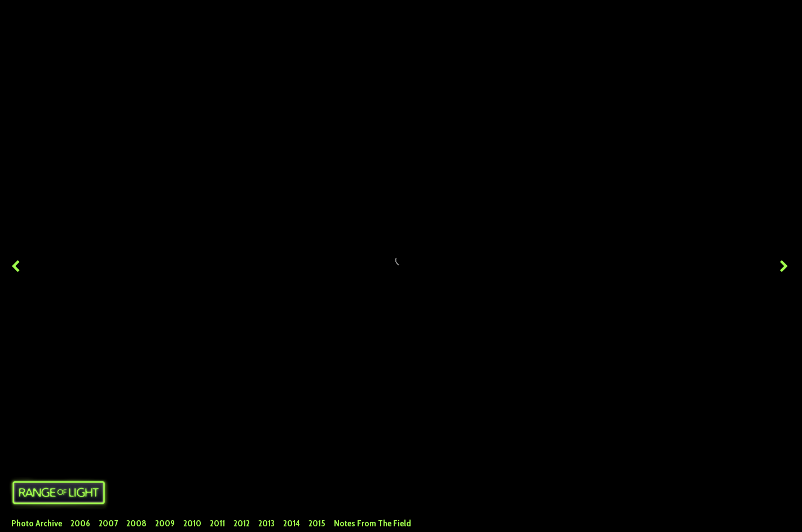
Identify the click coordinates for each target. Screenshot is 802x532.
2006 (80, 523)
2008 (136, 523)
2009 (165, 523)
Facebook (382, 478)
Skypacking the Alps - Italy (158, 451)
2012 (242, 523)
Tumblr (462, 478)
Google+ (497, 478)
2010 (192, 523)
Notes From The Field (373, 523)
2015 (317, 523)
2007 (108, 523)
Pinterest (425, 478)
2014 (292, 523)
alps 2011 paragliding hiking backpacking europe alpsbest (425, 424)
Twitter (343, 478)
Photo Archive (37, 523)
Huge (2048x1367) (411, 451)
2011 (217, 523)
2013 (266, 523)
